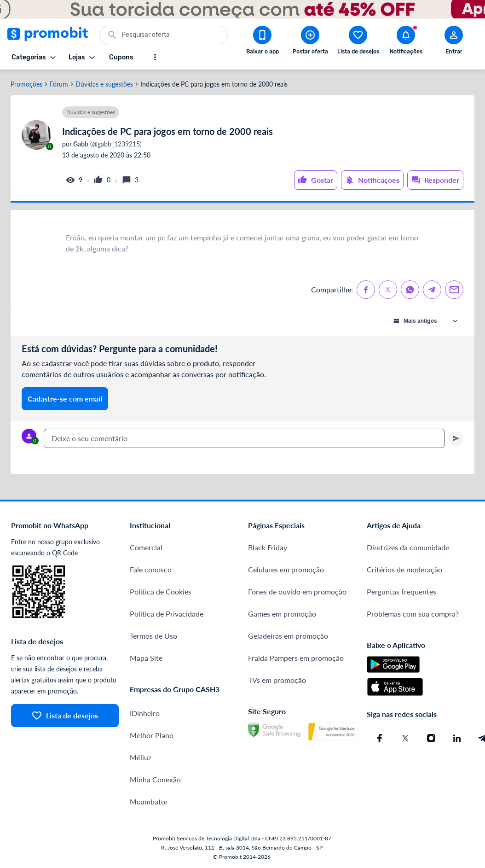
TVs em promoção (277, 680)
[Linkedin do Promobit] (457, 738)
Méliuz (141, 757)
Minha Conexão (155, 779)
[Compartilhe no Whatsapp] (410, 290)
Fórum (59, 84)
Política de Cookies (161, 591)
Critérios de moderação (404, 569)
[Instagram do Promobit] (431, 738)
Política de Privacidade (167, 614)
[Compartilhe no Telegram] (432, 290)
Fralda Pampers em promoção (296, 658)
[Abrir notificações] (406, 42)
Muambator (149, 801)
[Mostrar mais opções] (155, 57)
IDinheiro (145, 713)
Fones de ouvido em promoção (297, 591)
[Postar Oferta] (310, 42)
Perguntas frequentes (401, 591)
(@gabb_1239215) (107, 144)
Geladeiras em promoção (288, 636)
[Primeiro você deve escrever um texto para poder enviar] (456, 438)
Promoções (26, 84)
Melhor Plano (152, 735)
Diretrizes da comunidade (408, 547)
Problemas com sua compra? (413, 614)
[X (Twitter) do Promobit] (405, 738)
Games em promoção (282, 614)
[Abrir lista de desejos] (358, 42)
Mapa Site (146, 658)
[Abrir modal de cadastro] (454, 42)
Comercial (146, 547)
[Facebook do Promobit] (380, 738)
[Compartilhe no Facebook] (366, 290)
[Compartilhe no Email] (454, 290)
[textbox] (244, 438)
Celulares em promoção (286, 569)
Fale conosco (151, 569)
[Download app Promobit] (262, 42)
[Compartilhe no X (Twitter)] (388, 290)
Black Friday (268, 547)
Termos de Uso (153, 636)
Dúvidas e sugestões (104, 84)
